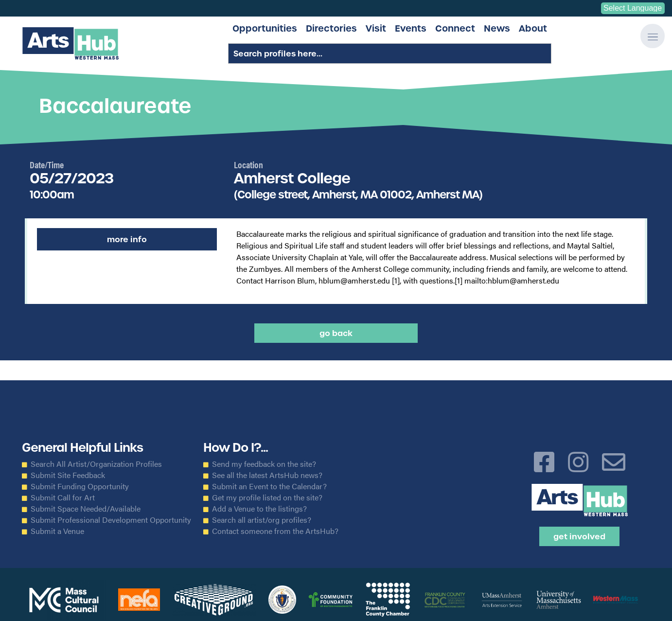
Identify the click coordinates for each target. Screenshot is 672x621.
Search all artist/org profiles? (262, 520)
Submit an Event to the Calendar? (269, 486)
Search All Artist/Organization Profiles (96, 464)
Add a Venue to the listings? (259, 509)
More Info (127, 239)
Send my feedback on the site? (264, 464)
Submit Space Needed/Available (86, 509)
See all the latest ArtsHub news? (267, 475)
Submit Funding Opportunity (80, 486)
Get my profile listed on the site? (267, 497)
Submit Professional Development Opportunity (111, 520)
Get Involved (579, 536)
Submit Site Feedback (68, 475)
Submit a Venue (57, 531)
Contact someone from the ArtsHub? (275, 531)
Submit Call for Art (63, 497)
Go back (336, 333)
